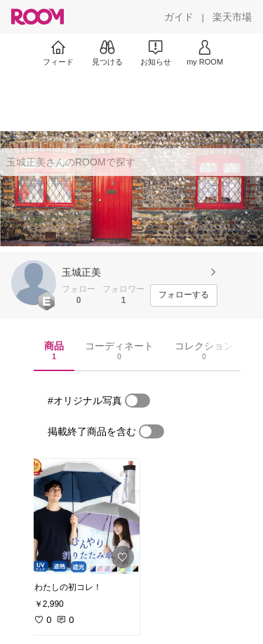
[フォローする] (184, 295)
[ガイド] (179, 17)
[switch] (137, 401)
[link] (83, 516)
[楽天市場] (232, 17)
